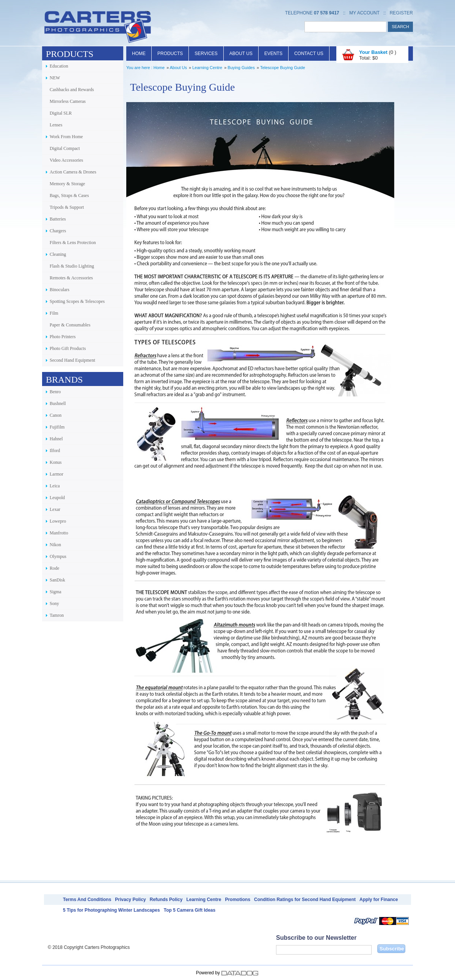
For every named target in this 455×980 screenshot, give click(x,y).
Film (54, 313)
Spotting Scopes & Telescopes (77, 301)
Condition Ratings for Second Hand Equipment (305, 900)
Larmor (56, 474)
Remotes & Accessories (71, 278)
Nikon (55, 545)
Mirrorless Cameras (68, 101)
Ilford (55, 451)
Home (139, 54)
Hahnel (56, 439)
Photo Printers (63, 337)
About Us (241, 54)
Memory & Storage (67, 184)
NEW (55, 78)
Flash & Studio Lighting (72, 266)
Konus (56, 462)
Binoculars (60, 290)
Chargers (58, 231)
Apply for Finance (379, 900)
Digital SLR (61, 113)
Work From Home (66, 137)
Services (206, 54)
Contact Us (309, 54)
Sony (54, 603)
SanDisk (57, 580)
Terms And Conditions (87, 900)
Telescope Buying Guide (283, 68)
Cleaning (58, 254)
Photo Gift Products (68, 348)
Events (273, 54)
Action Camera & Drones (73, 172)
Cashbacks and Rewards (72, 90)
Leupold (57, 498)
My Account (364, 13)
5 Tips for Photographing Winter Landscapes (111, 910)
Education (59, 66)
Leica (55, 486)
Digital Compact (65, 148)
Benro (55, 392)
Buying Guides (241, 68)
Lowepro (58, 521)
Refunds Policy (166, 900)
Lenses (56, 125)
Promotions (238, 900)
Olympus (58, 556)
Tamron (57, 615)
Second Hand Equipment (72, 360)
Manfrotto (59, 533)
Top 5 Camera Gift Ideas (190, 910)
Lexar (55, 509)
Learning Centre (207, 68)
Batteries (58, 219)
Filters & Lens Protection (73, 243)
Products (170, 54)
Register (401, 13)
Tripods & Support (67, 207)
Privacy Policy (130, 900)
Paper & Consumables (70, 325)
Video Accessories (66, 160)
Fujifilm (57, 427)
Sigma (56, 592)
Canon (56, 415)
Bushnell (58, 403)
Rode (54, 568)
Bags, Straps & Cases (69, 195)
